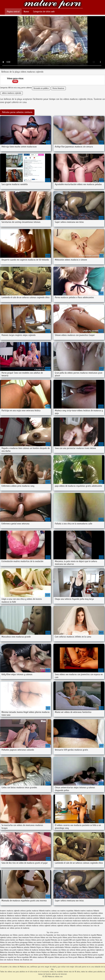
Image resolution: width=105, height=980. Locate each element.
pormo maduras (84, 923)
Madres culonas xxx (53, 950)
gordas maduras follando (36, 911)
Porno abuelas (78, 937)
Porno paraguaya (22, 942)
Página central (13, 12)
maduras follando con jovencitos (26, 916)
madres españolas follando (70, 911)
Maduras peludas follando (26, 947)
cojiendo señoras (20, 911)
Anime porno (39, 955)
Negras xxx (29, 955)
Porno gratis (58, 937)
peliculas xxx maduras (59, 923)
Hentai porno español (96, 955)
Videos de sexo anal (7, 942)
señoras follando (70, 926)
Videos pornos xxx (61, 957)
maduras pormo (74, 918)
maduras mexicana (79, 916)
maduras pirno (51, 918)
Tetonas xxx (18, 960)
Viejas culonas (73, 935)
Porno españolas (23, 957)
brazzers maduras (7, 911)
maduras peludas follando (36, 918)
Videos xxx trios (47, 937)
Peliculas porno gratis (56, 945)
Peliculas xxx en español (60, 940)
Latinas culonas (12, 937)
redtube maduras (32, 926)
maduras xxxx (50, 921)
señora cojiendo (45, 926)
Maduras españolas (95, 957)
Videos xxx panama (97, 945)
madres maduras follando (90, 911)
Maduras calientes (50, 955)
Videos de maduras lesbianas (35, 950)
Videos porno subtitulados (54, 947)
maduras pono (62, 918)
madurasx (69, 921)
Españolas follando (7, 955)
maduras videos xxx (25, 921)
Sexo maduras (62, 935)
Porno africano (35, 937)
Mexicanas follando (57, 952)
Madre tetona (36, 952)
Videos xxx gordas (72, 945)
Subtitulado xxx (48, 942)
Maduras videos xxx (52, 4)
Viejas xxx (72, 942)
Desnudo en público (41, 88)
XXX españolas (20, 945)
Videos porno (67, 937)
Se (65, 952)
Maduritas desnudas (8, 952)
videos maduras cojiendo (12, 93)
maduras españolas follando (73, 913)
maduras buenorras (21, 913)
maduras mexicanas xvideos (15, 918)
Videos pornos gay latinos (86, 950)
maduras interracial (64, 916)
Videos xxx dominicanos (92, 937)
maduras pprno (99, 918)
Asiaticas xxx (28, 960)
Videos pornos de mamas (67, 955)
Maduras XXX (83, 957)
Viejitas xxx (46, 952)
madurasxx (77, 921)
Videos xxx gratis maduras (14, 950)
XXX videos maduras (37, 957)
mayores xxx (10, 923)
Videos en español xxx (8, 957)
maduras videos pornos (9, 921)
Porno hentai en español (87, 935)
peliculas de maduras (42, 923)
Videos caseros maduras (76, 952)
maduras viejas (38, 921)
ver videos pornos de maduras (18, 928)
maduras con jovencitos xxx (52, 913)
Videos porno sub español (41, 940)
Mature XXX (30, 945)
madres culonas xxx (52, 911)
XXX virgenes (49, 957)
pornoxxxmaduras (7, 926)
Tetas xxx (99, 940)
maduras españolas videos (93, 913)
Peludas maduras (92, 952)
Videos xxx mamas (35, 942)
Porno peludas (81, 942)
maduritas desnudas (89, 921)
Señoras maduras (41, 945)
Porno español (19, 955)
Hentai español (82, 955)
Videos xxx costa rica (38, 935)
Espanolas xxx (51, 935)
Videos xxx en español (8, 947)
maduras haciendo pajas (48, 916)
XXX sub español (75, 940)
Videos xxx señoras (69, 950)
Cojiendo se (100, 950)
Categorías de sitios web (44, 12)
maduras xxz (60, 921)
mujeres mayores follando (24, 923)
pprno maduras (19, 926)
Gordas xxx (14, 940)
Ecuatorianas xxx (6, 935)
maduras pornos (86, 918)
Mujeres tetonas (25, 940)
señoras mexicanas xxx (85, 926)
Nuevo (26, 12)
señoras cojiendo (57, 926)
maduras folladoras (7, 916)
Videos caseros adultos (21, 935)
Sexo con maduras (7, 960)
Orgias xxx (40, 947)
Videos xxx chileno (61, 942)
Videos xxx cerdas (88, 940)
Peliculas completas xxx (73, 947)
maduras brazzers (7, 913)
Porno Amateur (58, 88)
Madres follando (88, 947)
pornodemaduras (97, 923)
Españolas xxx (84, 945)
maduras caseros (35, 913)
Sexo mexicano (24, 937)
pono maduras (73, 923)
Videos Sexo (10, 945)
